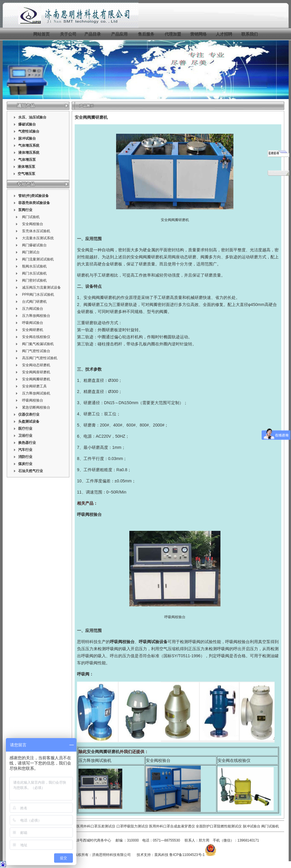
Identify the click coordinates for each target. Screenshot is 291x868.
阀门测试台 (31, 252)
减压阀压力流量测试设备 (41, 287)
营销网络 (198, 34)
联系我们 (250, 34)
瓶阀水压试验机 (34, 266)
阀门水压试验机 (34, 273)
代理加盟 (173, 34)
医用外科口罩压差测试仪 (96, 826)
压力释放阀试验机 (36, 393)
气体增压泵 (27, 160)
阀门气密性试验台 (36, 351)
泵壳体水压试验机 (36, 231)
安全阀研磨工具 (34, 386)
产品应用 (119, 34)
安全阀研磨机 (33, 330)
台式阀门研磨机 (34, 302)
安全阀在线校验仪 (36, 337)
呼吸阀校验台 (33, 400)
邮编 (119, 840)
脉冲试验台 (252, 826)
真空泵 (264, 642)
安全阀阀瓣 (141, 257)
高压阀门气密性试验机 (40, 358)
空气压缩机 (170, 649)
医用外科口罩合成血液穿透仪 (172, 826)
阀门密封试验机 (34, 280)
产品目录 (93, 34)
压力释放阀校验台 (36, 316)
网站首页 (41, 34)
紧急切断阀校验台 (36, 407)
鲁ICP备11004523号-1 (187, 855)
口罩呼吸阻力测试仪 (132, 826)
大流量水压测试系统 (38, 238)
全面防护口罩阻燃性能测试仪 (219, 826)
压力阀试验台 (33, 309)
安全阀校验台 (33, 224)
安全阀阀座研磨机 (36, 372)
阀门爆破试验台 (34, 245)
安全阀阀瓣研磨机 (36, 379)
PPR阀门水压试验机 (38, 295)
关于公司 (68, 34)
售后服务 (146, 34)
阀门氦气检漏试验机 (38, 344)
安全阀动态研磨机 (36, 365)
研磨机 (83, 275)
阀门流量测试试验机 (38, 259)
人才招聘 (224, 34)
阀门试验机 (31, 217)
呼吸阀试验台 (33, 323)
